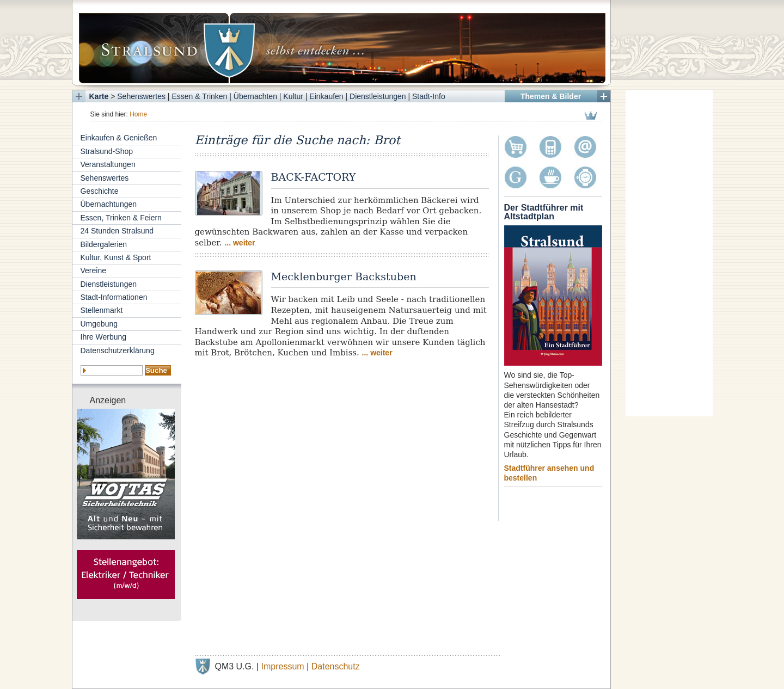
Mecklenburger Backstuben (344, 276)
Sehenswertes (141, 96)
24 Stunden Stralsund (117, 231)
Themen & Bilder (551, 96)
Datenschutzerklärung (118, 350)
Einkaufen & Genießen (119, 138)
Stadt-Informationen (114, 297)
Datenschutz (336, 666)
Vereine (93, 270)
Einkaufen (326, 96)
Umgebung (99, 324)
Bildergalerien (104, 244)
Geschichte (100, 191)
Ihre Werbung (104, 337)
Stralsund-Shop (107, 151)
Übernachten (255, 96)
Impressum (283, 666)
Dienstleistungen (378, 96)
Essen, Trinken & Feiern (121, 218)
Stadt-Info (429, 96)
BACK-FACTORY (314, 177)
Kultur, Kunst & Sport (116, 257)
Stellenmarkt (102, 310)
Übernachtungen (109, 204)
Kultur (293, 96)
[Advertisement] (669, 253)
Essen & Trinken (199, 96)
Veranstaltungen (108, 164)
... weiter (240, 243)
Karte (99, 96)
